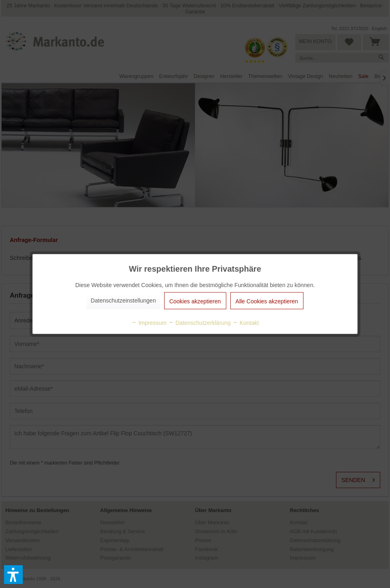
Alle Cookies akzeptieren (267, 301)
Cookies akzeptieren (195, 301)
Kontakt (246, 323)
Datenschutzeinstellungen (123, 300)
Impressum (149, 323)
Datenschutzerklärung (199, 323)
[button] (13, 575)
